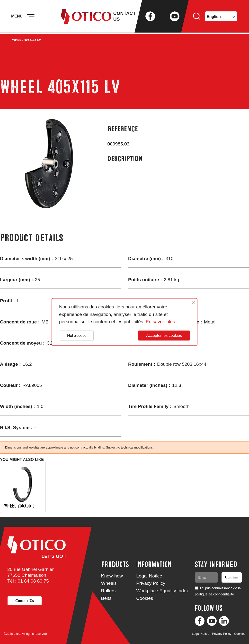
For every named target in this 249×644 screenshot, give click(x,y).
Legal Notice (149, 576)
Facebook (150, 17)
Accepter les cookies (164, 335)
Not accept (76, 335)
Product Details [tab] (32, 238)
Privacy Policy (151, 583)
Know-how (112, 576)
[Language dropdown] (221, 17)
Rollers (108, 591)
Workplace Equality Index (162, 591)
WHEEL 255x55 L (19, 506)
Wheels (109, 583)
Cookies (145, 598)
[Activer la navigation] (32, 17)
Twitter (162, 17)
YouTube (175, 17)
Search (197, 17)
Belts (106, 598)
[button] (25, 601)
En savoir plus (160, 322)
